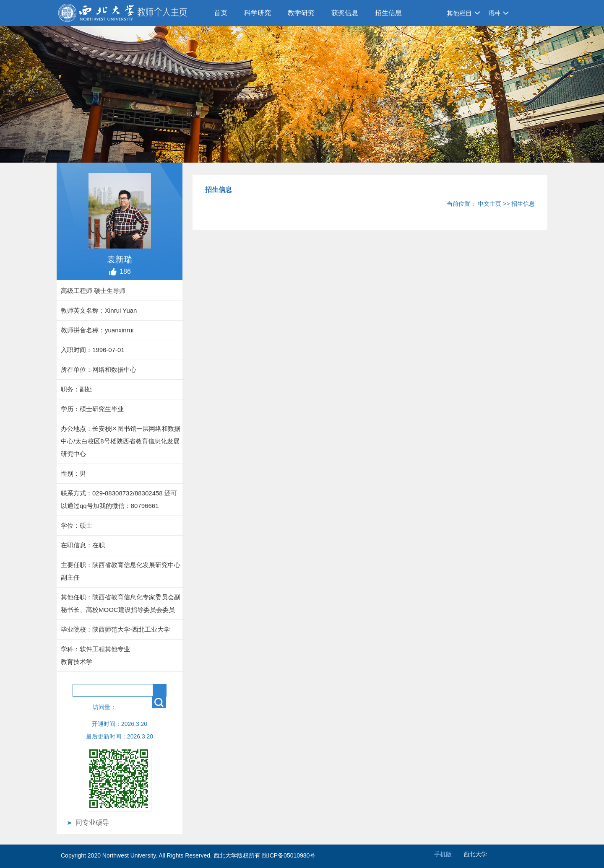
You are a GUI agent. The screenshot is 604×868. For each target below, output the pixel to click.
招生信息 (388, 13)
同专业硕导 (92, 823)
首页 (221, 13)
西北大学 (475, 854)
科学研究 (258, 13)
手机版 (443, 854)
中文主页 (489, 204)
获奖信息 (345, 13)
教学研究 (301, 13)
